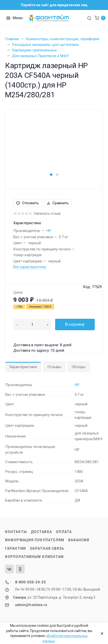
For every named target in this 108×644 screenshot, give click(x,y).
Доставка (41, 532)
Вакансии (79, 540)
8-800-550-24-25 (30, 582)
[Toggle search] (89, 18)
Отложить (27, 203)
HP (49, 231)
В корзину (75, 324)
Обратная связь (47, 548)
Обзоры (79, 367)
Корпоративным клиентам (34, 557)
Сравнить (58, 203)
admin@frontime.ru (31, 605)
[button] (51, 175)
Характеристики (23, 367)
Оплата (64, 532)
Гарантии (15, 548)
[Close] (101, 634)
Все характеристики (30, 267)
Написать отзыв (47, 214)
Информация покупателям (35, 540)
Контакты (16, 532)
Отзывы (54, 367)
